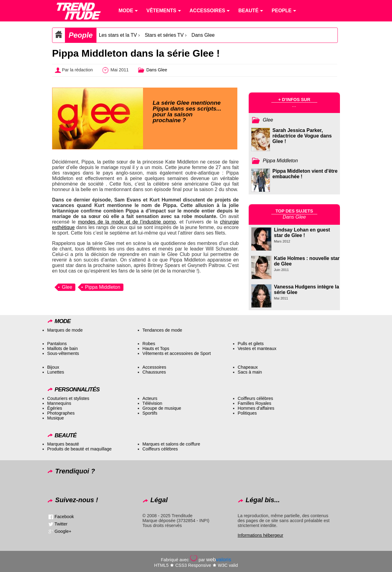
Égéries (55, 408)
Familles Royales (254, 403)
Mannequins (59, 403)
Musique (55, 418)
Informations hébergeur (260, 535)
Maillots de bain (62, 348)
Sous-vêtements (63, 353)
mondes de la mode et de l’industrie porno (127, 222)
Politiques (247, 413)
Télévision (152, 403)
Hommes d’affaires (256, 408)
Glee (67, 287)
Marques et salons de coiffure (171, 444)
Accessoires (154, 367)
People (81, 35)
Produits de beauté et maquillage (79, 449)
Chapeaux (248, 367)
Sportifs (150, 413)
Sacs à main (250, 372)
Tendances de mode (162, 330)
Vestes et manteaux (257, 348)
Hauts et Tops (156, 348)
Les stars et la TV (118, 35)
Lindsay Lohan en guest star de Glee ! (302, 233)
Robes (149, 344)
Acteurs (150, 398)
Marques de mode (65, 330)
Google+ (63, 531)
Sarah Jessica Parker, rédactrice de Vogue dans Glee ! (302, 136)
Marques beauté (63, 444)
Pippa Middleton (103, 287)
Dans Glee (203, 35)
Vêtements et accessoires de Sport (177, 353)
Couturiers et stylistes (68, 398)
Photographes (61, 413)
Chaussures (154, 372)
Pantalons (57, 344)
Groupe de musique (162, 408)
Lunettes (56, 372)
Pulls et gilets (251, 344)
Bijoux (53, 367)
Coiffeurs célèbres (255, 398)
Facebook (64, 516)
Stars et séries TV (164, 35)
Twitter (61, 524)
